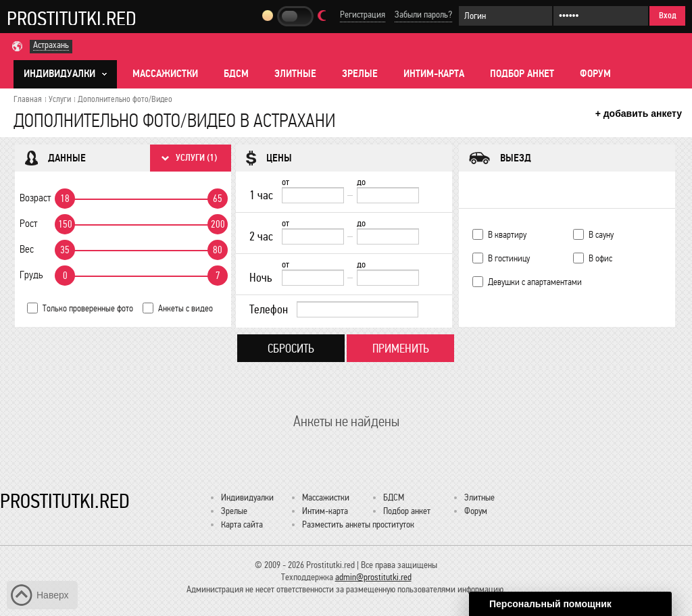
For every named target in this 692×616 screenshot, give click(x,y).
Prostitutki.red (72, 18)
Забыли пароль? (423, 15)
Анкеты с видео (186, 308)
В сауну (601, 235)
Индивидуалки (247, 497)
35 (65, 250)
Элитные (295, 74)
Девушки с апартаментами (535, 282)
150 (65, 224)
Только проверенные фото (88, 308)
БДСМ (236, 74)
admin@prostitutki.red (373, 577)
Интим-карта (434, 74)
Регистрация (363, 15)
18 (65, 199)
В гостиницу (509, 258)
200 (218, 224)
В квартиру (507, 235)
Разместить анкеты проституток (358, 524)
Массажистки (165, 74)
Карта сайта (242, 524)
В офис (600, 258)
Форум (595, 74)
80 (218, 250)
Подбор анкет (522, 74)
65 (218, 199)
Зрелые (360, 74)
